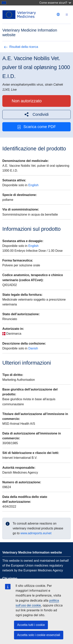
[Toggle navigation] (67, 15)
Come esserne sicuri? (55, 3)
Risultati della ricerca (21, 47)
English (33, 185)
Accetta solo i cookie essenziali (39, 635)
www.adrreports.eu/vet (36, 533)
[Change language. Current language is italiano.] (58, 14)
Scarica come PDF (36, 127)
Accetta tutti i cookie (31, 625)
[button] (36, 114)
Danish (33, 348)
